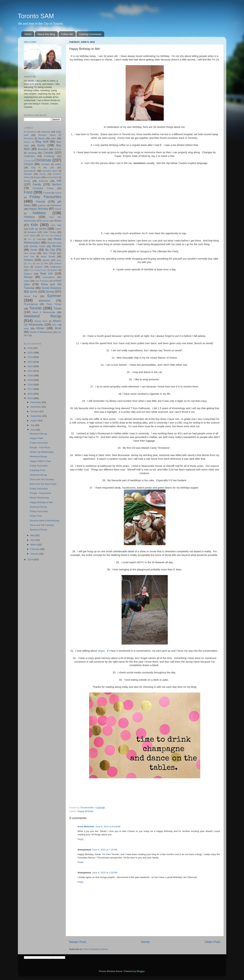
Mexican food (54, 243)
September (36, 416)
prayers (39, 267)
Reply (81, 839)
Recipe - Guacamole (40, 493)
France (58, 193)
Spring (50, 292)
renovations (49, 277)
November (36, 407)
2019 (30, 380)
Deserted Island (50, 171)
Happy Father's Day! (40, 461)
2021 (30, 371)
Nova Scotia (48, 257)
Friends (40, 202)
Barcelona (29, 138)
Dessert (28, 174)
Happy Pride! (36, 438)
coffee (58, 164)
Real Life (46, 273)
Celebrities (30, 156)
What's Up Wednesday (42, 452)
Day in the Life (43, 168)
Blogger (141, 971)
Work (58, 328)
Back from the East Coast (43, 484)
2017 (30, 389)
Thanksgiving (31, 304)
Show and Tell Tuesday (42, 479)
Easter (37, 177)
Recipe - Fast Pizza (40, 447)
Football (47, 193)
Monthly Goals (37, 246)
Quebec (54, 270)
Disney (43, 174)
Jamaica (46, 221)
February (35, 549)
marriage (41, 239)
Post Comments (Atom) (96, 949)
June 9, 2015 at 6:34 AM (108, 827)
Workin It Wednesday (41, 332)
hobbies (39, 213)
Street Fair (31, 296)
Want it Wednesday (44, 312)
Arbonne (46, 132)
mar (30, 239)
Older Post (212, 942)
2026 (30, 348)
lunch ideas (30, 236)
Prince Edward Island (38, 270)
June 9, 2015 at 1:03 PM (105, 873)
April (33, 540)
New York (29, 257)
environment (52, 177)
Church (28, 164)
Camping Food (37, 470)
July (33, 425)
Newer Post (78, 942)
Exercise (43, 181)
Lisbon (58, 229)
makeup (57, 236)
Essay (27, 181)
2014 (30, 559)
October (35, 411)
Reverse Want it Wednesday (44, 521)
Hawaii (58, 209)
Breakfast (43, 149)
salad (27, 281)
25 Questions (30, 132)
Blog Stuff (42, 142)
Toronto (35, 308)
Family (37, 184)
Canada (48, 153)
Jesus (57, 220)
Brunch (58, 149)
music (34, 250)
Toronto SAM (36, 16)
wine (26, 328)
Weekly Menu (41, 321)
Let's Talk (56, 225)
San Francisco (42, 281)
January (35, 554)
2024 (30, 357)
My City (50, 250)
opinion (46, 260)
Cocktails (45, 164)
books (41, 145)
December (36, 402)
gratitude (42, 206)
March (34, 545)
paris (59, 260)
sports (34, 292)
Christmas (43, 160)
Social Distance (51, 288)
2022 (30, 366)
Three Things (54, 304)
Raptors (28, 274)
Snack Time (36, 516)
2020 (30, 376)
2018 (30, 385)
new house (30, 253)
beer (54, 138)
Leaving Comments (90, 34)
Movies (57, 246)
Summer (54, 296)
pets (38, 264)
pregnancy (56, 267)
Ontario (29, 260)
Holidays (29, 217)
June (33, 430)
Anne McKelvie (86, 827)
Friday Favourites (46, 197)
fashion (57, 184)
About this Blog (46, 34)
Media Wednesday (39, 498)
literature (32, 232)
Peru (30, 264)
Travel (57, 308)
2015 (30, 398)
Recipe (28, 277)
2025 (30, 353)
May (33, 535)
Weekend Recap (43, 316)
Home (28, 34)
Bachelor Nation (47, 135)
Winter (40, 328)
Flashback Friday (43, 188)
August (34, 421)
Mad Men (45, 236)
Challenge (49, 156)
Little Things (49, 232)
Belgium (27, 142)
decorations (30, 171)
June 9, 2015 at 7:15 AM (105, 850)
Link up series (38, 229)
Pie (46, 263)
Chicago (27, 161)
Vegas (101, 651)
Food (28, 192)
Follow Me (67, 34)
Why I (55, 325)
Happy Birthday (85, 811)
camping (32, 153)
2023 (30, 362)
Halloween (56, 205)
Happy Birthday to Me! (41, 502)
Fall (59, 181)
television (45, 301)
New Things (49, 253)
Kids (34, 225)
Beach (41, 138)
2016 (30, 394)
